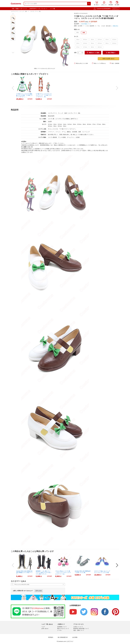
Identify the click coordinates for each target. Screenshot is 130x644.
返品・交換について (79, 630)
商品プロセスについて (63, 629)
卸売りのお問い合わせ (109, 59)
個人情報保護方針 (63, 637)
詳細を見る (115, 26)
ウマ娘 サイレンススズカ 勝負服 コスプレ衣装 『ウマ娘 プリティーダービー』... (24, 95)
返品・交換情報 (114, 63)
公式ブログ (70, 641)
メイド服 (52, 9)
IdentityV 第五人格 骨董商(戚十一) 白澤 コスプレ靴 (83, 572)
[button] (13, 14)
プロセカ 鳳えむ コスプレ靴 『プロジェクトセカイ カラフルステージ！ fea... (63, 573)
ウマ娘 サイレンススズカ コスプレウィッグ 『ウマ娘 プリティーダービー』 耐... (44, 95)
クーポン (60, 630)
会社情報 (75, 637)
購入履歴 (117, 3)
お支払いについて (78, 627)
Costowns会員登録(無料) (104, 9)
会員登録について (62, 627)
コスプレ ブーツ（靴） (36, 11)
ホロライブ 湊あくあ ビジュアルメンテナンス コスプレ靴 (102, 572)
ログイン (116, 9)
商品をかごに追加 (93, 53)
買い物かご (97, 3)
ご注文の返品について (86, 24)
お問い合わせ (45, 629)
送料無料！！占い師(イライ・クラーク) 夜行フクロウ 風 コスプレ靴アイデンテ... (44, 573)
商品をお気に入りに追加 (81, 63)
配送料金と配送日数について (81, 629)
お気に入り (104, 3)
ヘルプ (43, 627)
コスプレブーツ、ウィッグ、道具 (19, 11)
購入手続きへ (111, 53)
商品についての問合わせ (99, 63)
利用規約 (51, 637)
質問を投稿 (39, 591)
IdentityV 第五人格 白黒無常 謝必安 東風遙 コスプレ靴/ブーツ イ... (24, 573)
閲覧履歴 (111, 3)
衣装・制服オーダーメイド (19, 9)
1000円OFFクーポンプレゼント (38, 9)
